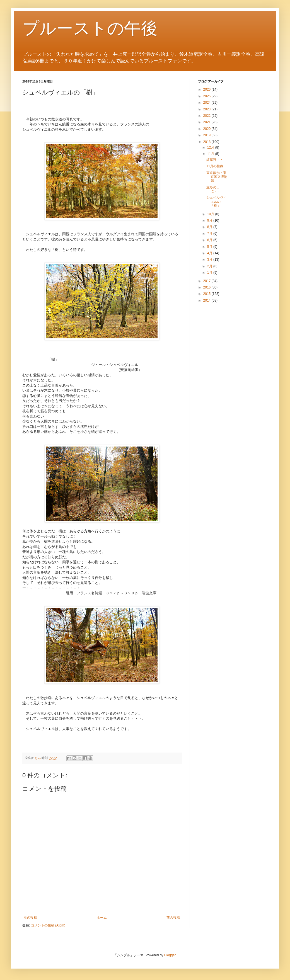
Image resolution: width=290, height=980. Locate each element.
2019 (207, 135)
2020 (207, 129)
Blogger (170, 955)
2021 (207, 122)
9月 (210, 220)
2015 (207, 294)
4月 (210, 253)
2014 (207, 300)
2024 (207, 103)
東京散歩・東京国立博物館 (217, 177)
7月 (210, 234)
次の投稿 (30, 918)
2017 (207, 281)
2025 (207, 96)
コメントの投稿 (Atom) (48, 925)
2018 (207, 142)
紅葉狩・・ (215, 160)
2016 (207, 287)
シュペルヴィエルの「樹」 (216, 202)
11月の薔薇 (215, 166)
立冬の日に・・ (213, 189)
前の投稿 (173, 918)
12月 (211, 147)
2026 (207, 89)
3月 (210, 259)
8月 (210, 227)
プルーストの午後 (90, 28)
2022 (207, 116)
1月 (210, 273)
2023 (207, 109)
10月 (211, 214)
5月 (210, 247)
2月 (210, 266)
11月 (211, 154)
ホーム (102, 918)
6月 (210, 240)
